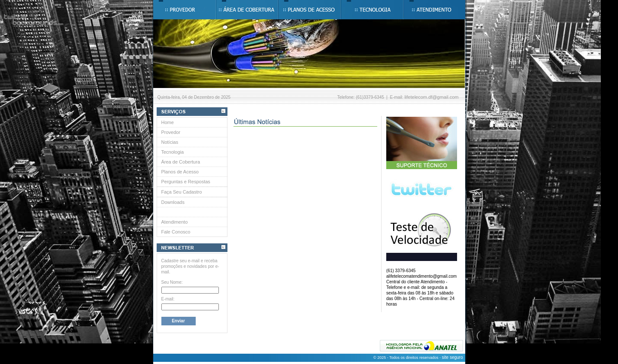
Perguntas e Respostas (186, 182)
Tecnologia (173, 152)
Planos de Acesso (180, 172)
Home (168, 122)
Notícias (170, 142)
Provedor (171, 132)
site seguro (453, 357)
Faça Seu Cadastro (182, 192)
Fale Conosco (176, 232)
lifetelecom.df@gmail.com (431, 97)
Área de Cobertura (181, 162)
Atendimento (175, 222)
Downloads (173, 202)
